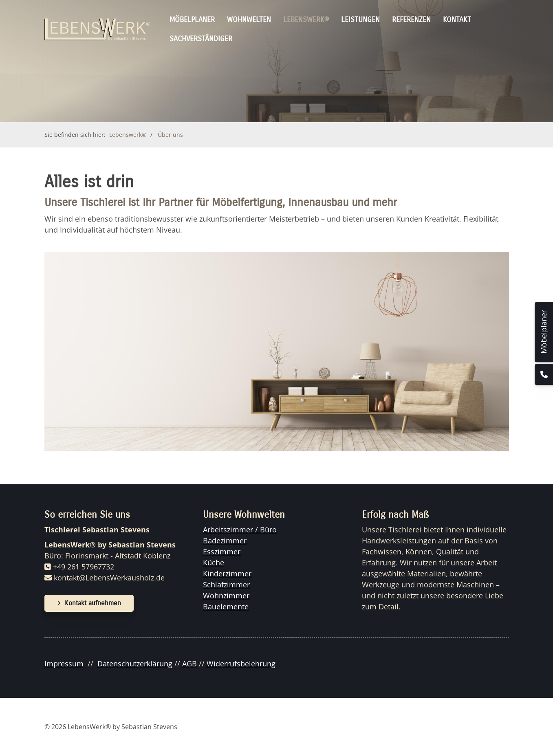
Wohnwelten (249, 20)
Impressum (64, 664)
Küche (214, 563)
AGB (189, 664)
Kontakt (457, 20)
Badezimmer (225, 541)
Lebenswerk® (306, 20)
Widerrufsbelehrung (241, 664)
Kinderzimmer (227, 574)
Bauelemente (226, 607)
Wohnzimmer (226, 596)
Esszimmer (222, 552)
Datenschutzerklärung (135, 664)
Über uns (170, 135)
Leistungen (360, 20)
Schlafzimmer (226, 585)
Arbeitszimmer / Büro (240, 530)
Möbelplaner (192, 20)
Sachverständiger (201, 39)
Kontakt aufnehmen (93, 603)
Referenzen (411, 20)
